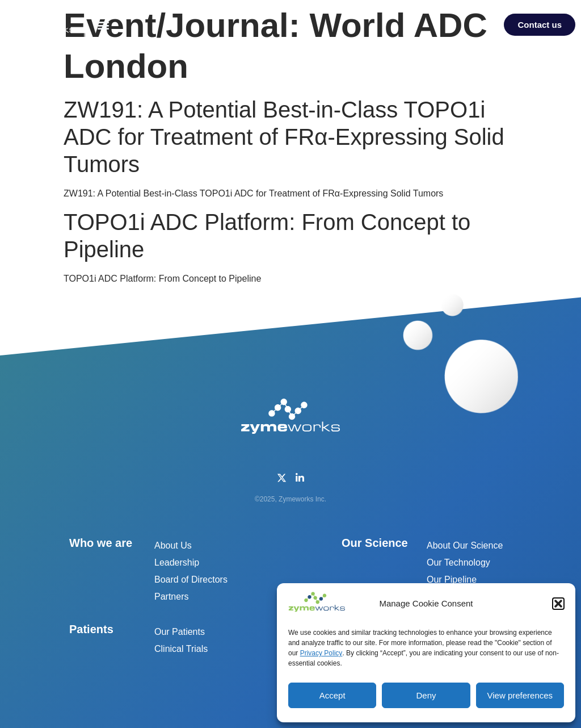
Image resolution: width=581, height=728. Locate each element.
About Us (173, 545)
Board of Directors (191, 580)
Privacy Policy (321, 653)
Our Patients (180, 632)
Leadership (177, 562)
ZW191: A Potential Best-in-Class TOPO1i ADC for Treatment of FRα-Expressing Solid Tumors (284, 137)
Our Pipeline (452, 580)
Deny (426, 695)
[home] (43, 23)
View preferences (520, 695)
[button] (558, 604)
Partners (171, 597)
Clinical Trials (181, 649)
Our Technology (458, 562)
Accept (332, 695)
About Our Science (465, 545)
